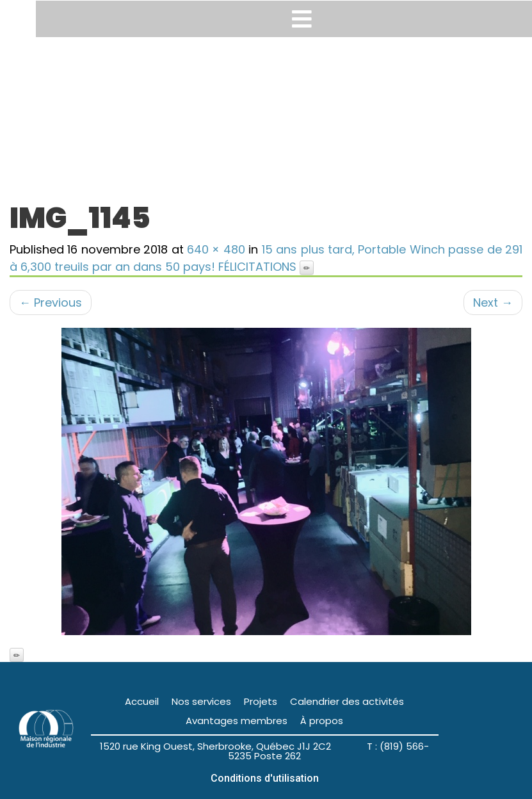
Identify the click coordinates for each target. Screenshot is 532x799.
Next (493, 303)
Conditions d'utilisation (265, 778)
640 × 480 (216, 249)
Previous (51, 303)
